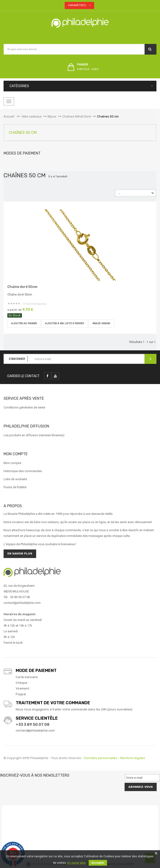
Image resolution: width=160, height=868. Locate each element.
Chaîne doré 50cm (22, 287)
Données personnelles (101, 758)
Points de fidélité (15, 487)
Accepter (98, 863)
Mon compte (12, 463)
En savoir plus (20, 554)
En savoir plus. (77, 863)
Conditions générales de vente (24, 407)
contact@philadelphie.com (35, 730)
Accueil (9, 116)
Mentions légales (133, 758)
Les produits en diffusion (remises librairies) (34, 435)
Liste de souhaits (15, 479)
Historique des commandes (23, 471)
